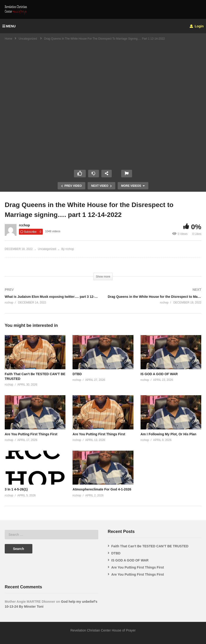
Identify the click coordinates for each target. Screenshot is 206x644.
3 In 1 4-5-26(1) (16, 489)
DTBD (77, 374)
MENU (9, 26)
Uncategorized (47, 249)
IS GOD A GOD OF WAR (159, 374)
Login (197, 26)
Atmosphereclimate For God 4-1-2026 (102, 489)
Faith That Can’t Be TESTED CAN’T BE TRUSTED (150, 546)
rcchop (24, 225)
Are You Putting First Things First (31, 434)
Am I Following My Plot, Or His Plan (168, 434)
